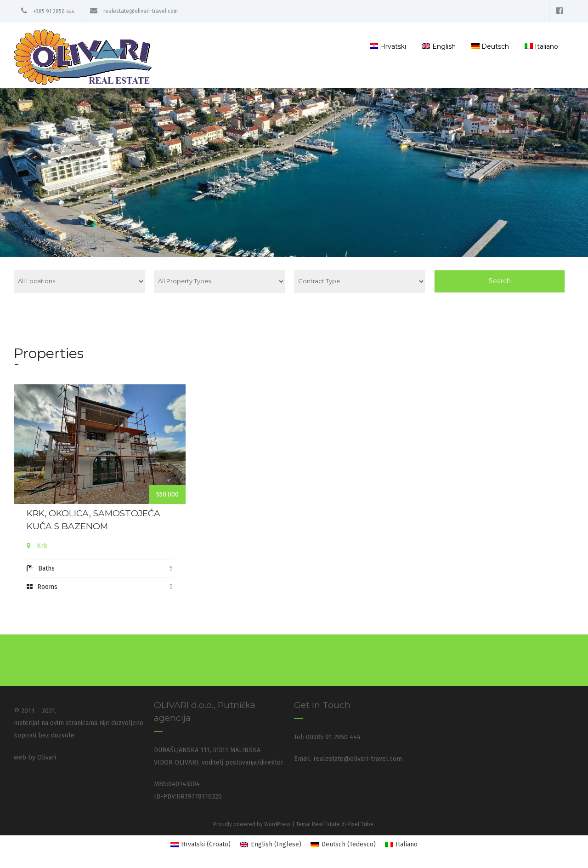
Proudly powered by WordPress (252, 824)
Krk (42, 545)
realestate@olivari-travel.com (141, 11)
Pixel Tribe (360, 824)
